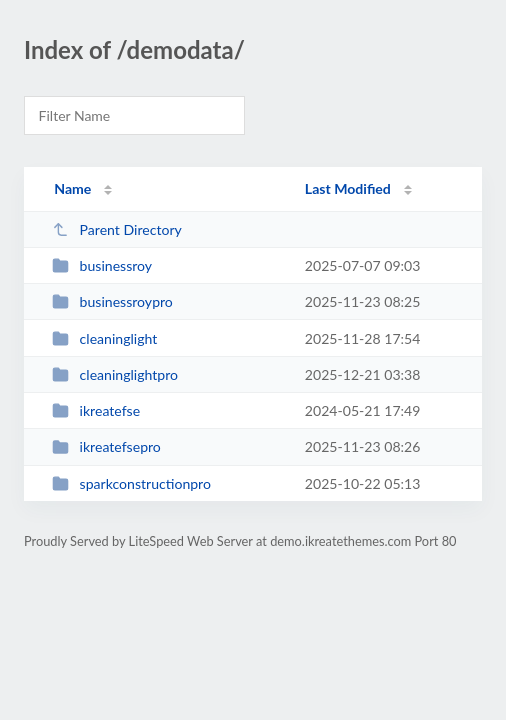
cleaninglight (104, 338)
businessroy (102, 265)
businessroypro (112, 301)
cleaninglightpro (115, 374)
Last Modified (348, 188)
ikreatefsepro (106, 446)
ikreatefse (96, 410)
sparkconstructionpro (131, 483)
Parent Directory (117, 229)
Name (72, 188)
